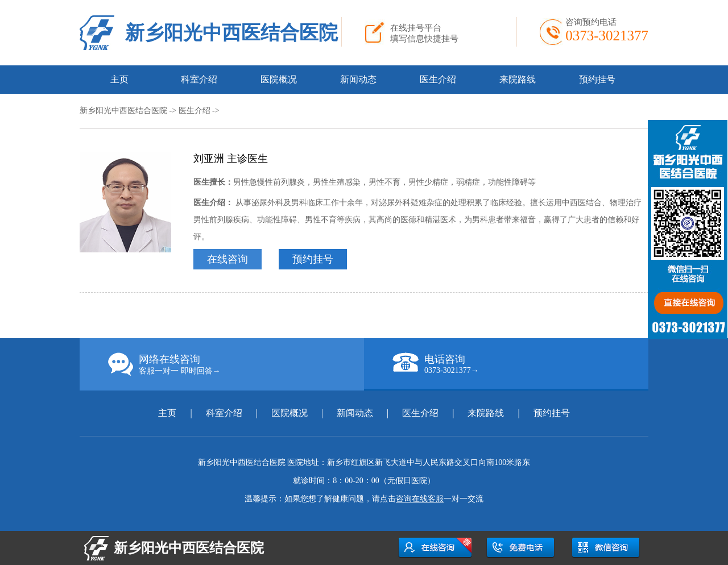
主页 (119, 79)
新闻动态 (358, 79)
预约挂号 (597, 79)
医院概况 (279, 79)
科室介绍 (199, 79)
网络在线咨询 (236, 364)
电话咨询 (520, 364)
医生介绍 (438, 79)
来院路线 (518, 79)
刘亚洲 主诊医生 (231, 159)
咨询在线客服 (420, 499)
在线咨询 (227, 259)
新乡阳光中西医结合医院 (231, 33)
